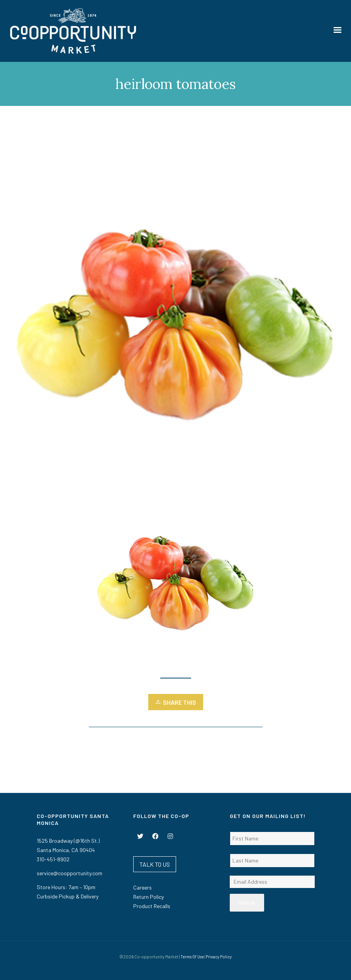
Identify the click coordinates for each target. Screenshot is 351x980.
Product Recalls (152, 906)
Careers (142, 887)
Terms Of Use (192, 957)
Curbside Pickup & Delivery (68, 896)
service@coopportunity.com (70, 873)
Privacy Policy (219, 957)
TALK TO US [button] (155, 864)
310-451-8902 (53, 859)
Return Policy (148, 897)
